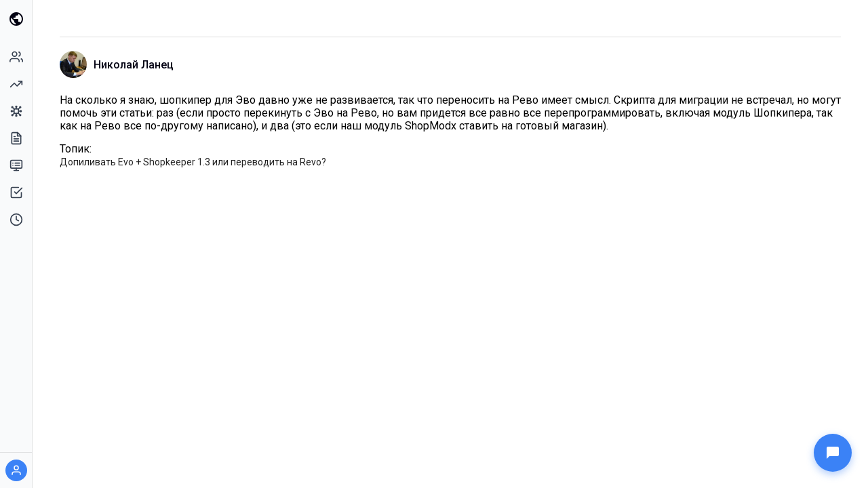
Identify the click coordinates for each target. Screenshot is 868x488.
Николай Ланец (134, 65)
